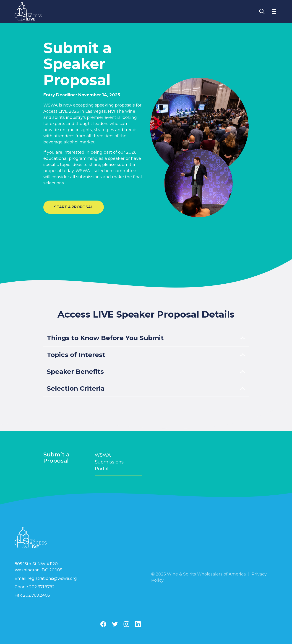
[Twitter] (115, 624)
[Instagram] (126, 624)
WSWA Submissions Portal (118, 462)
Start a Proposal (74, 207)
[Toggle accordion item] (146, 338)
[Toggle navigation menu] (274, 11)
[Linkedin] (138, 624)
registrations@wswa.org (52, 578)
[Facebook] (103, 624)
